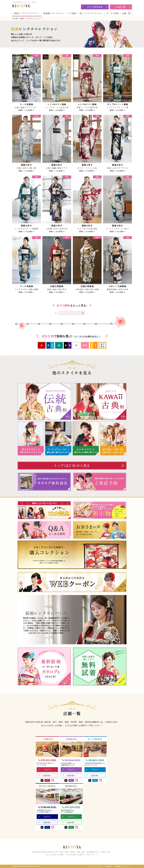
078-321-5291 (47, 760)
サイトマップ (127, 867)
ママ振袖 (72, 13)
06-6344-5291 (71, 760)
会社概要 (117, 867)
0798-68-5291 (47, 807)
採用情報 (109, 867)
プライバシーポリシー (96, 867)
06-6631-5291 (95, 760)
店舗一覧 (126, 13)
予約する (45, 770)
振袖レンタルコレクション (27, 13)
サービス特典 (113, 13)
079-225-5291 (71, 807)
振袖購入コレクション (54, 13)
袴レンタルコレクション (91, 13)
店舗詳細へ (45, 776)
